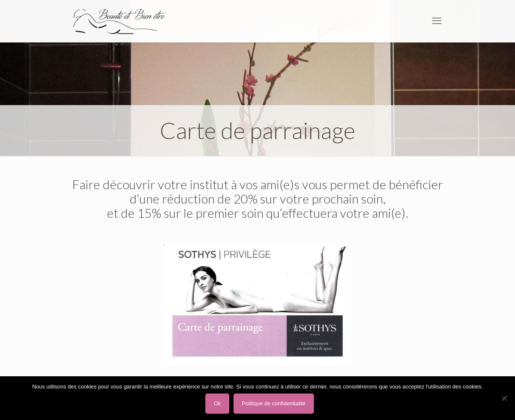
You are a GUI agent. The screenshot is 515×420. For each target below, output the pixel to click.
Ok (217, 403)
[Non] (504, 398)
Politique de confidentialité (274, 403)
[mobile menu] (437, 21)
